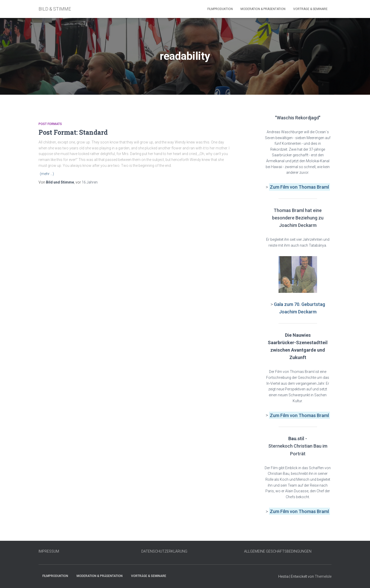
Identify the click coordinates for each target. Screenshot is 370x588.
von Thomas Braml (309, 187)
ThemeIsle (323, 576)
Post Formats (50, 124)
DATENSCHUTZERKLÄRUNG (164, 551)
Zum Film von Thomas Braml (299, 415)
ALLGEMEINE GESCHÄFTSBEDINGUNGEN (278, 551)
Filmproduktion (220, 9)
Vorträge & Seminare (310, 9)
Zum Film (280, 187)
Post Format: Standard (73, 132)
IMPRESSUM (49, 551)
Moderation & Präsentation (263, 9)
